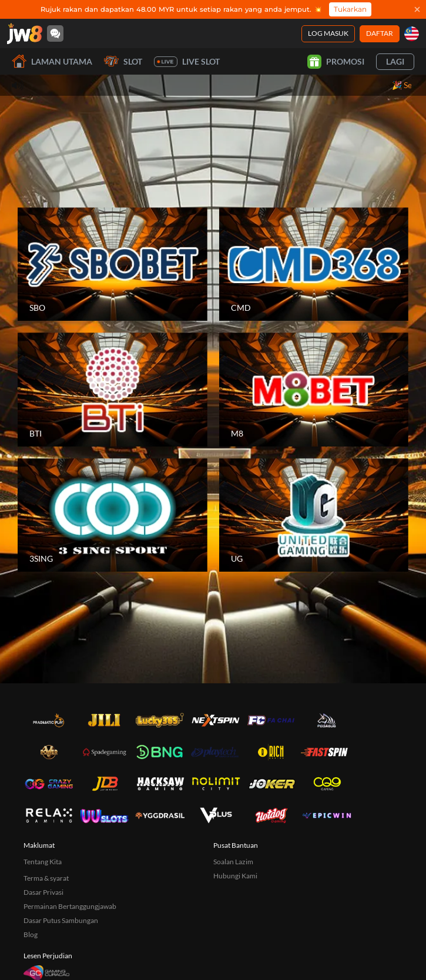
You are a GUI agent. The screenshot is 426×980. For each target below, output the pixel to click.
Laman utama (52, 61)
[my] (412, 34)
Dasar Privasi (43, 892)
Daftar (380, 33)
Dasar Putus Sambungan (61, 920)
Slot (123, 61)
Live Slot (187, 62)
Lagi (395, 61)
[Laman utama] (25, 33)
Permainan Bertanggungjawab (70, 906)
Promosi (336, 62)
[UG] (314, 515)
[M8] (314, 390)
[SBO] (113, 264)
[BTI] (113, 390)
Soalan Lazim (233, 862)
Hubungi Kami (235, 876)
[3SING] (113, 515)
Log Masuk (328, 33)
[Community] (55, 33)
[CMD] (314, 264)
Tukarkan (350, 9)
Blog (31, 934)
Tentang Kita (43, 862)
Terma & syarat (46, 878)
